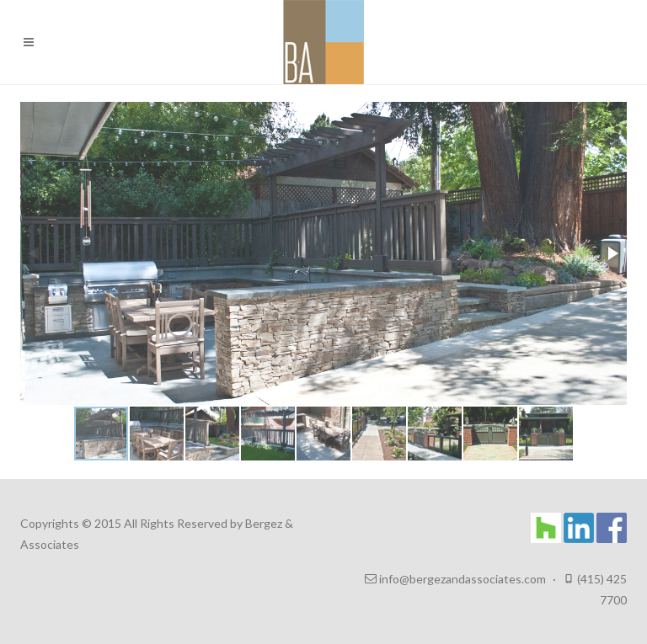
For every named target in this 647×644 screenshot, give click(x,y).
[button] (612, 253)
